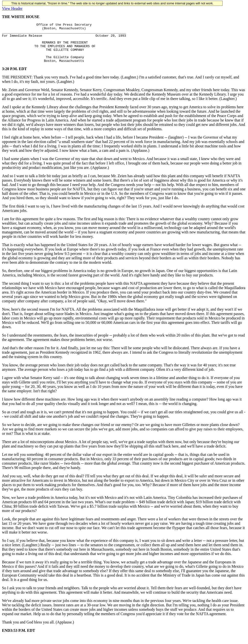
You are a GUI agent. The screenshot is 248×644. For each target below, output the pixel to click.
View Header (12, 8)
